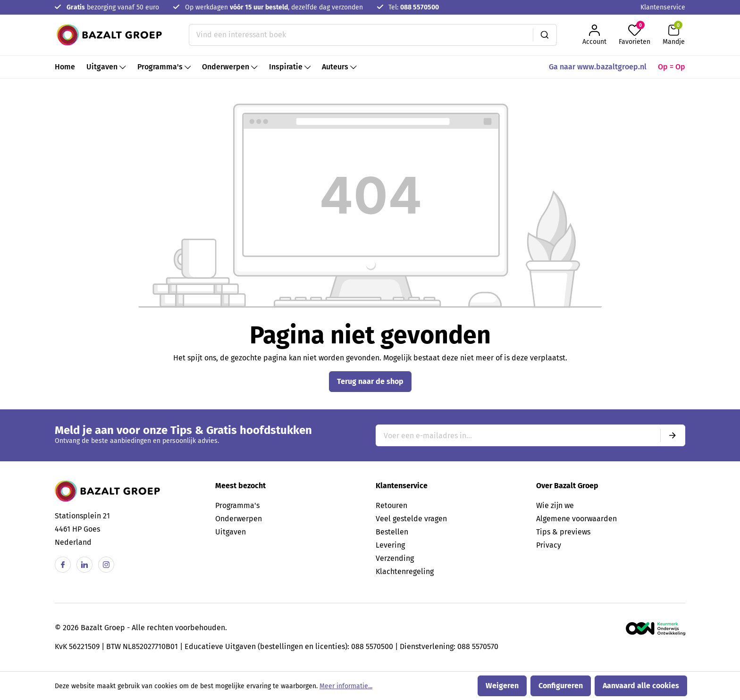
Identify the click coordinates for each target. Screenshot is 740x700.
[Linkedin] (84, 565)
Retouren (391, 505)
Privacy (549, 545)
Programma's (237, 505)
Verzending (395, 558)
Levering (390, 545)
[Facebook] (63, 565)
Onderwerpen (239, 519)
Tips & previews (563, 532)
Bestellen (392, 532)
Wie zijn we (555, 505)
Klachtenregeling (405, 571)
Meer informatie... (346, 686)
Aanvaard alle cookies (641, 686)
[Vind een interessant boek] (361, 35)
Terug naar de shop (370, 381)
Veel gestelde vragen (411, 519)
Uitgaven (231, 532)
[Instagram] (106, 565)
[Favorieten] (635, 35)
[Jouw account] (594, 35)
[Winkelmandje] (674, 35)
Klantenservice (663, 7)
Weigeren (502, 686)
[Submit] (673, 435)
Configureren (561, 686)
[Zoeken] (545, 35)
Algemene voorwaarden (576, 519)
